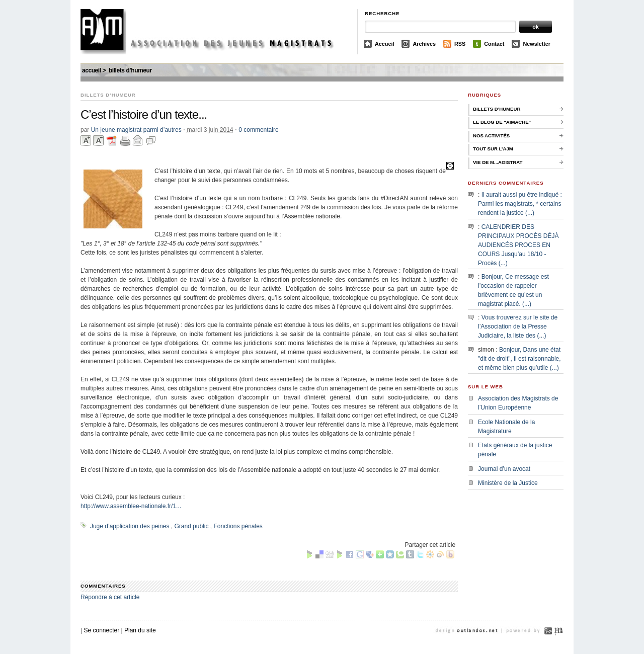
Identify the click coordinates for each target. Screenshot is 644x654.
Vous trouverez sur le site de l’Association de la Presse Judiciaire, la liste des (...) (518, 326)
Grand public (191, 526)
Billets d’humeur (130, 70)
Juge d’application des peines (130, 526)
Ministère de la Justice (508, 483)
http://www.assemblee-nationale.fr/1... (131, 506)
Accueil (384, 44)
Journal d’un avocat (504, 469)
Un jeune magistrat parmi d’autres (136, 130)
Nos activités (491, 136)
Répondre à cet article (110, 597)
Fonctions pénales (238, 526)
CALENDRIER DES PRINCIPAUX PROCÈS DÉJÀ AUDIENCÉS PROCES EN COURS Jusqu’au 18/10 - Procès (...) (518, 245)
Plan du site (140, 630)
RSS (460, 44)
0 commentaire (258, 130)
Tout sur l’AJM (493, 149)
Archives (424, 44)
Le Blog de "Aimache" (502, 122)
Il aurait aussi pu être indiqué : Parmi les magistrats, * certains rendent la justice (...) (520, 204)
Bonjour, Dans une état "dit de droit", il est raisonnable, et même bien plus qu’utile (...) (519, 359)
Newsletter (537, 44)
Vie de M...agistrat (498, 162)
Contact (494, 44)
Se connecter (101, 630)
